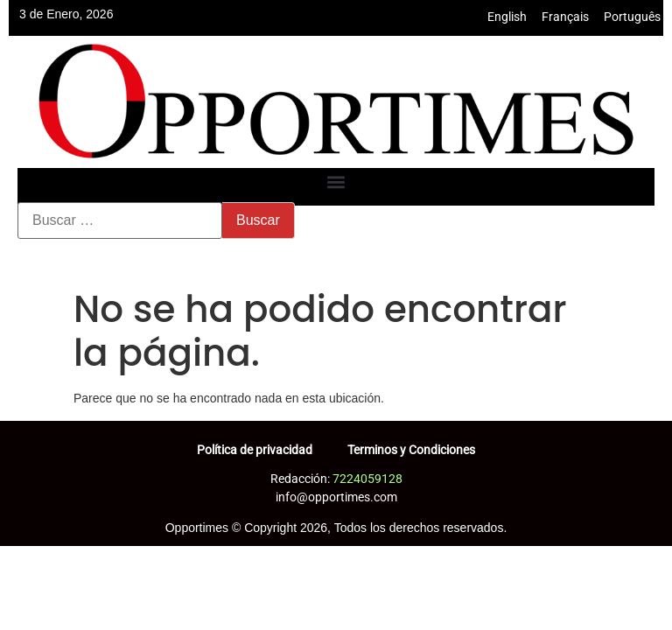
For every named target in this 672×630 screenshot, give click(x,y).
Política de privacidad (255, 450)
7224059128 (367, 479)
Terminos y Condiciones (411, 450)
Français (565, 17)
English (507, 17)
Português (632, 17)
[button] (336, 182)
